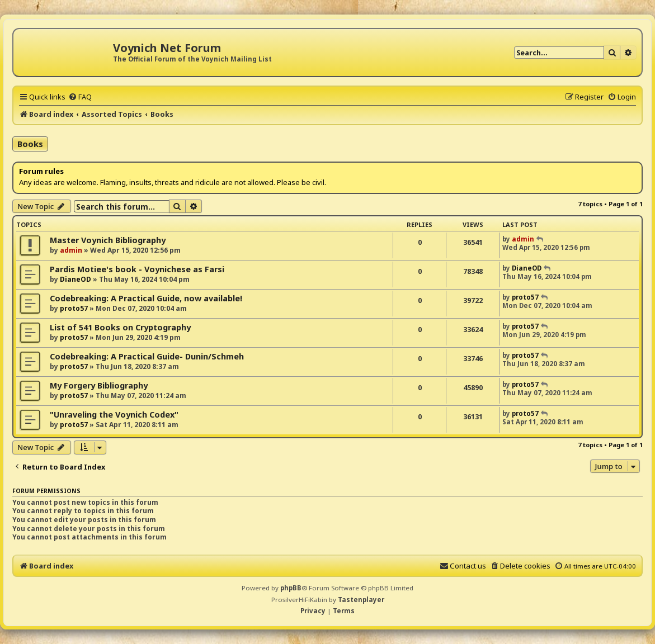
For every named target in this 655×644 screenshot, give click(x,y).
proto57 (74, 308)
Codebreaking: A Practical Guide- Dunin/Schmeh (147, 356)
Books (30, 144)
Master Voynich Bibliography (108, 240)
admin (71, 250)
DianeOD (76, 279)
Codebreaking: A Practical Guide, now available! (146, 298)
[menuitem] (80, 97)
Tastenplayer (361, 600)
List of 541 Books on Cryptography (120, 327)
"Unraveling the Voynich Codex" (114, 415)
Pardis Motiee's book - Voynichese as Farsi (137, 269)
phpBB (291, 588)
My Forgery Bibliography (99, 385)
